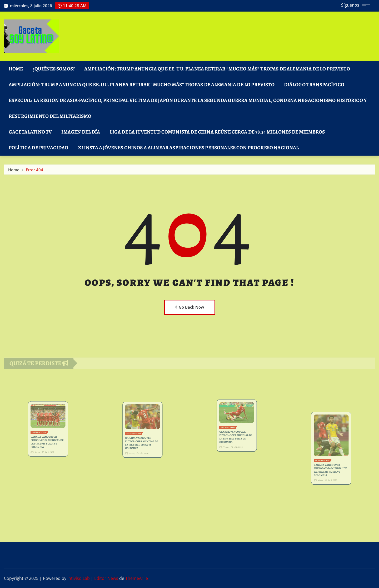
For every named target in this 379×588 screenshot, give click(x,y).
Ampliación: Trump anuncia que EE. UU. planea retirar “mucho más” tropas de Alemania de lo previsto (217, 69)
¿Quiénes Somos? (54, 69)
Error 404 (34, 171)
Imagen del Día (81, 132)
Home (16, 69)
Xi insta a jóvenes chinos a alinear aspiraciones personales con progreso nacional (188, 148)
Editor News (106, 578)
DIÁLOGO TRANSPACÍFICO (314, 85)
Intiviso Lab (79, 578)
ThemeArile (137, 578)
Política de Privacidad (39, 148)
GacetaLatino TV (30, 132)
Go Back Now (190, 307)
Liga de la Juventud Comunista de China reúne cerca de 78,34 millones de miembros (217, 132)
